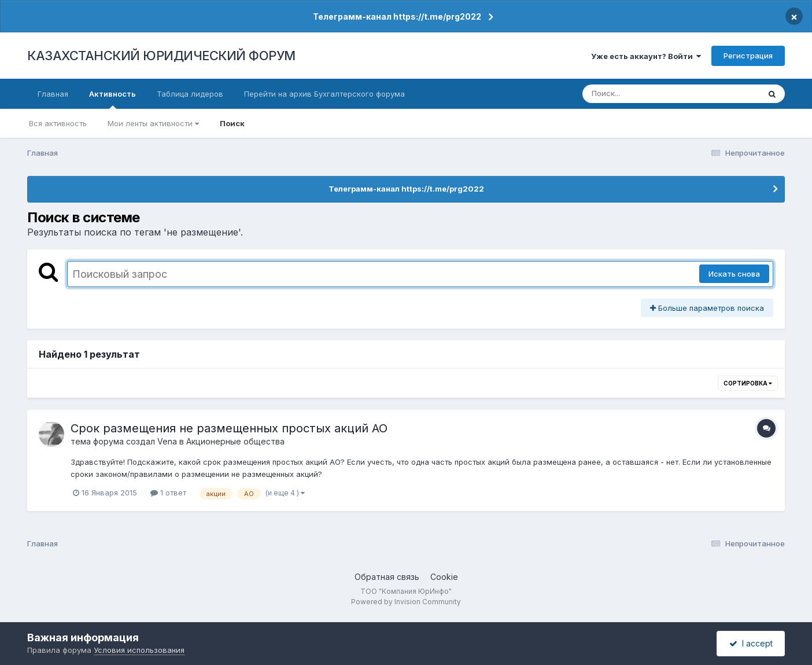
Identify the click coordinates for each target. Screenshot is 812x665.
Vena (167, 441)
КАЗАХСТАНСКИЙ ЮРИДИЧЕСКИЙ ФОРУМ (161, 56)
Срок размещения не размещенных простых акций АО (229, 428)
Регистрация (748, 56)
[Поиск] (649, 94)
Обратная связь (387, 577)
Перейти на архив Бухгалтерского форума (324, 94)
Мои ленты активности (153, 123)
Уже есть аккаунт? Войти (646, 56)
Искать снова (734, 274)
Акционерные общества (235, 441)
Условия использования (139, 650)
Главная (53, 94)
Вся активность (58, 123)
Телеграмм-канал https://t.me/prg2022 (397, 16)
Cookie (444, 577)
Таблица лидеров (190, 94)
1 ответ (168, 493)
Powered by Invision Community (406, 602)
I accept (751, 643)
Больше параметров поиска (707, 308)
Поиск (232, 123)
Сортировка (748, 383)
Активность (112, 99)
